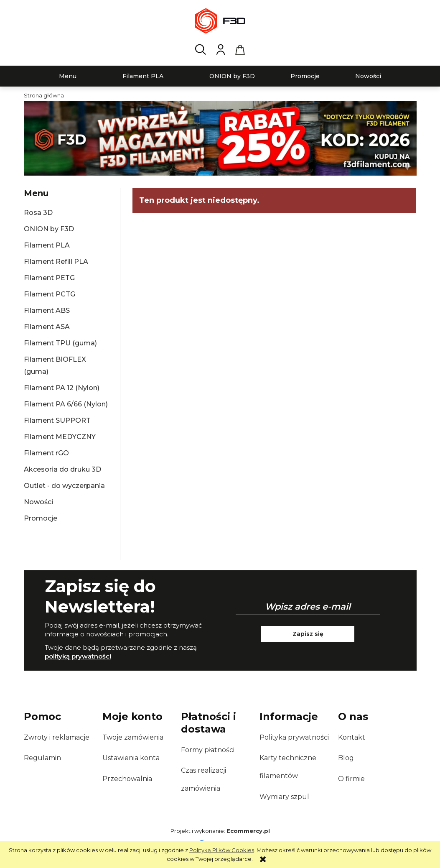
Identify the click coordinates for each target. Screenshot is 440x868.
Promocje (41, 518)
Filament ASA (47, 327)
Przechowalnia (127, 779)
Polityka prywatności (294, 737)
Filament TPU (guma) (60, 343)
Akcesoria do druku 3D (62, 469)
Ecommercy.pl (248, 831)
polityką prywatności (78, 656)
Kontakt (352, 737)
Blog (346, 758)
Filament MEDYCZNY (60, 437)
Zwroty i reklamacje (57, 737)
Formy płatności (208, 750)
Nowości (38, 502)
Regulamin (42, 758)
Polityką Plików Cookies (222, 850)
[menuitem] (68, 76)
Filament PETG (49, 278)
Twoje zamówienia (133, 737)
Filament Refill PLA (56, 262)
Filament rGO (46, 453)
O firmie (351, 779)
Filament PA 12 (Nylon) (62, 388)
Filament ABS (47, 310)
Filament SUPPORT (57, 420)
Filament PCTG (50, 294)
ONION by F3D (49, 229)
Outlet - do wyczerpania (64, 486)
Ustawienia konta (131, 758)
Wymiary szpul (284, 797)
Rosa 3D (38, 213)
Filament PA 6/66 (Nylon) (66, 404)
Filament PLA (47, 245)
